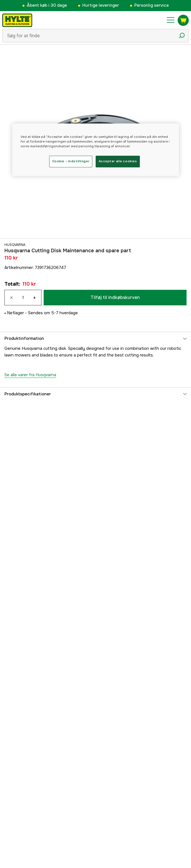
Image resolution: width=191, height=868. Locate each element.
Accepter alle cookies (118, 161)
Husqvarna (15, 245)
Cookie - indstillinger (71, 161)
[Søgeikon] (182, 36)
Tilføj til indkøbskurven (115, 297)
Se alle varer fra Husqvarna (30, 375)
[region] (96, 150)
